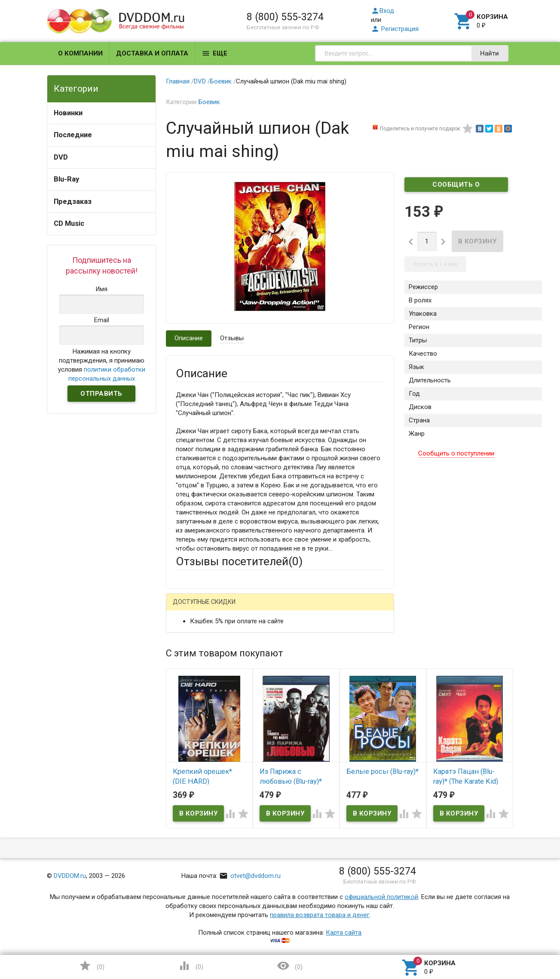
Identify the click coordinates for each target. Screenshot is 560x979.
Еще (214, 53)
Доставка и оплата (152, 53)
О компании (80, 53)
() (92, 966)
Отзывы (232, 338)
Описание (189, 338)
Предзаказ (73, 202)
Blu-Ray (66, 179)
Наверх (524, 937)
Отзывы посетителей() (239, 561)
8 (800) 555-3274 (285, 17)
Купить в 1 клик (435, 264)
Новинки (68, 113)
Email (183, 662)
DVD (61, 157)
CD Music (69, 223)
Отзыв (185, 733)
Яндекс (336, 608)
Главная (178, 81)
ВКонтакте (283, 608)
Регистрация (395, 29)
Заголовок (192, 695)
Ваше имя (190, 638)
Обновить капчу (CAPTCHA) (285, 863)
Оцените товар (197, 718)
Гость (187, 607)
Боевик (221, 81)
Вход (383, 11)
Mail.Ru (231, 608)
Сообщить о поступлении (456, 186)
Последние (73, 135)
